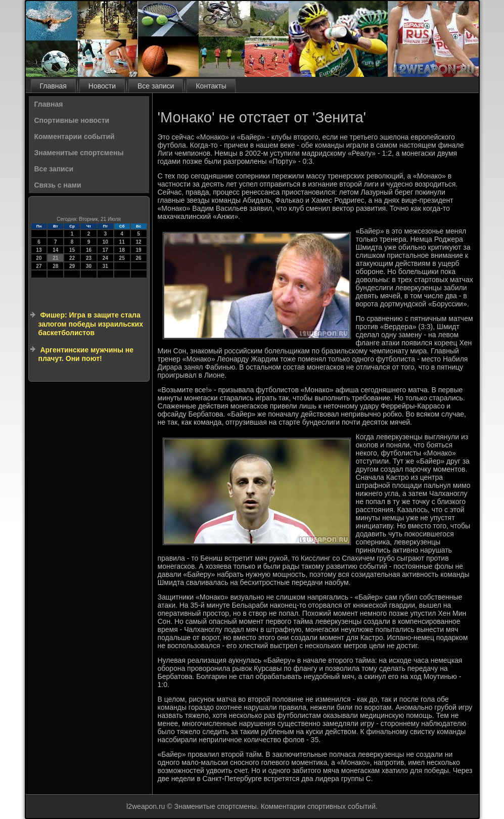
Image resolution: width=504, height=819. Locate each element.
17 (105, 250)
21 (55, 258)
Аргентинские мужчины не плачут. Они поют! (86, 354)
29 (72, 266)
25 (122, 258)
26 (138, 258)
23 (89, 258)
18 (122, 250)
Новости (102, 86)
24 (105, 258)
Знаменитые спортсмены (79, 153)
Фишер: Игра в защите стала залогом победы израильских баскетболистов (91, 324)
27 (39, 266)
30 (89, 266)
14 (55, 250)
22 (72, 258)
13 (39, 250)
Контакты (211, 86)
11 (122, 242)
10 (105, 242)
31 (105, 266)
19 (138, 250)
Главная (53, 86)
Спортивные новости (72, 120)
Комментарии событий (75, 136)
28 (55, 266)
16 (89, 250)
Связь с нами (58, 185)
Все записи (156, 86)
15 (72, 250)
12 (138, 242)
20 (39, 258)
